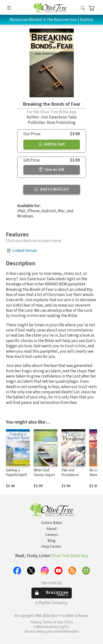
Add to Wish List (51, 189)
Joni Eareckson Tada (58, 117)
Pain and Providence (70, 473)
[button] (83, 8)
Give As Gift (51, 170)
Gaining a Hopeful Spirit (16, 473)
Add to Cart (52, 144)
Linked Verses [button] (25, 251)
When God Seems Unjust (44, 473)
